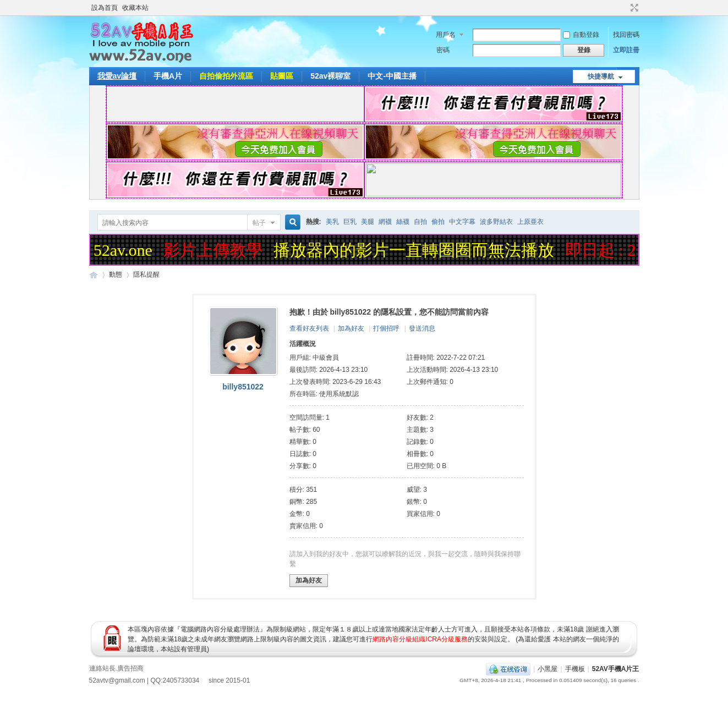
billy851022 (243, 387)
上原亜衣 (530, 222)
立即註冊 (626, 50)
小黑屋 (548, 669)
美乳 (332, 222)
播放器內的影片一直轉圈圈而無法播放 (415, 250)
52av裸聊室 (330, 76)
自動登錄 (581, 35)
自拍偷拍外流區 (226, 76)
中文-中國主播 (392, 76)
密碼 (443, 50)
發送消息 (422, 328)
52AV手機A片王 (616, 669)
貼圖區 (282, 76)
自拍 (420, 222)
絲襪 (403, 222)
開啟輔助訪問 (624, 8)
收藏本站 (135, 8)
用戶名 (446, 35)
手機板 (575, 669)
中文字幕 (462, 222)
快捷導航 (601, 76)
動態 (116, 274)
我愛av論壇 (117, 76)
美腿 (368, 222)
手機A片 (168, 76)
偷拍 (438, 222)
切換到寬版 (633, 8)
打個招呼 (386, 328)
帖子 (259, 223)
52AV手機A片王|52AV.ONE (94, 275)
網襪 (385, 222)
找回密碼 (626, 35)
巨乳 (350, 222)
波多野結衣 (496, 222)
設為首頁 (105, 8)
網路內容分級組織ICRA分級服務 (420, 639)
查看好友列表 (309, 328)
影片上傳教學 (215, 250)
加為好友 (351, 328)
